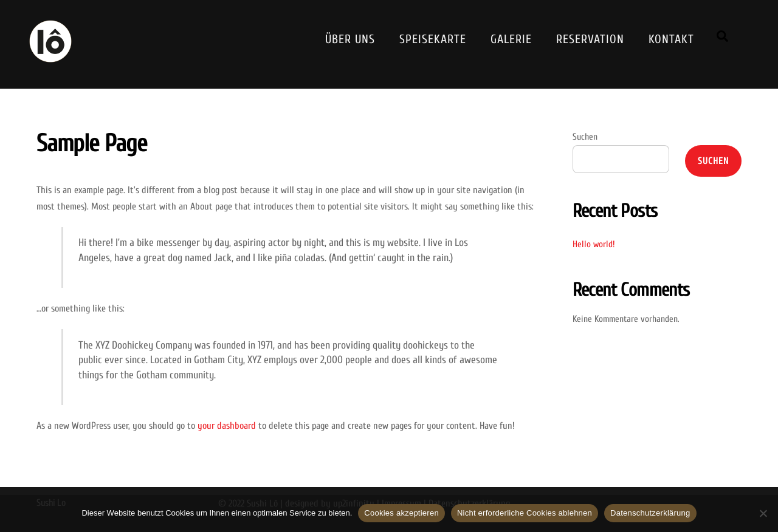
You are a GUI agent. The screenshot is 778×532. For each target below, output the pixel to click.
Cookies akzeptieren (401, 513)
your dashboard (227, 426)
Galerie (511, 39)
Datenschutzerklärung (650, 513)
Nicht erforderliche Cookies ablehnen (525, 513)
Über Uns (350, 39)
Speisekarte (433, 39)
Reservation (590, 39)
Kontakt (671, 39)
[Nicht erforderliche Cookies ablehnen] (763, 513)
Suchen (585, 137)
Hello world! (594, 244)
